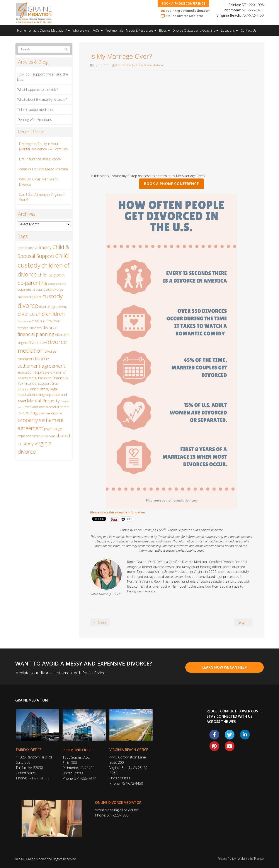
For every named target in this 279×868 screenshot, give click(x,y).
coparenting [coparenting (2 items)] (26, 289)
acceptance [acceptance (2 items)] (26, 248)
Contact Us (248, 30)
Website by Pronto (251, 859)
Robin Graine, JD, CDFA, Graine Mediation (140, 65)
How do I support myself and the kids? (43, 77)
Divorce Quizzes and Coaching (195, 30)
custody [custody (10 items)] (52, 296)
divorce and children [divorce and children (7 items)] (41, 314)
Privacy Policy (227, 859)
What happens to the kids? (37, 89)
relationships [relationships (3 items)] (28, 436)
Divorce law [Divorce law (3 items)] (38, 342)
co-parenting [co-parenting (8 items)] (33, 283)
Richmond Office (78, 750)
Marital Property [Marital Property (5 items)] (43, 401)
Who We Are (81, 30)
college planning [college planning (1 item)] (57, 284)
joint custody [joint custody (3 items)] (39, 389)
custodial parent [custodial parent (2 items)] (30, 297)
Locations (229, 30)
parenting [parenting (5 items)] (28, 413)
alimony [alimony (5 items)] (43, 247)
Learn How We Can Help (225, 667)
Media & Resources (141, 30)
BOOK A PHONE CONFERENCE (171, 184)
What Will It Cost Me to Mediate (43, 169)
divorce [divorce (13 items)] (28, 305)
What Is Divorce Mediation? (49, 30)
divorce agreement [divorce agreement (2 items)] (53, 307)
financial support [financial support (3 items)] (37, 383)
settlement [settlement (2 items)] (47, 436)
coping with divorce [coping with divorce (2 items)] (50, 289)
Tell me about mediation (36, 110)
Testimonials (114, 30)
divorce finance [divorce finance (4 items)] (46, 321)
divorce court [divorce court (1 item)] (24, 321)
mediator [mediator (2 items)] (32, 407)
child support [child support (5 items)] (51, 275)
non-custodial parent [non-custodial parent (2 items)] (54, 407)
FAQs (98, 30)
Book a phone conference (184, 3)
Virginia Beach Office (129, 750)
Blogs (164, 30)
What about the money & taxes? (42, 99)
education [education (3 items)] (26, 372)
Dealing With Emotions (35, 120)
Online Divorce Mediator (118, 803)
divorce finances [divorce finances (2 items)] (30, 328)
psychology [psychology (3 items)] (53, 429)
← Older (100, 623)
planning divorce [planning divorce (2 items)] (50, 413)
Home (22, 30)
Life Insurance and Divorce (40, 159)
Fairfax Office (29, 750)
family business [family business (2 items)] (40, 378)
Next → (243, 623)
